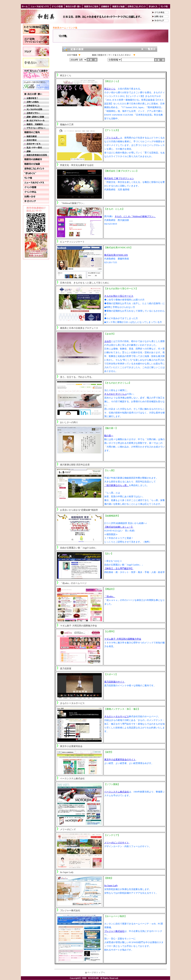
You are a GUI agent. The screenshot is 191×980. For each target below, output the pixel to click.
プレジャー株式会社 (70, 910)
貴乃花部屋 (66, 669)
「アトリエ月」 (112, 138)
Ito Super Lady (67, 872)
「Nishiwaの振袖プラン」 (73, 203)
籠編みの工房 (67, 125)
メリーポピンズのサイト (117, 843)
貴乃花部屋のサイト (114, 682)
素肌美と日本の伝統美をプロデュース (79, 328)
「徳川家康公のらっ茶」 (117, 485)
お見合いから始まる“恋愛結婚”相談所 (79, 510)
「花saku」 (110, 596)
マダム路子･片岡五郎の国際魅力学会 (79, 626)
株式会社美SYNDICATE (116, 255)
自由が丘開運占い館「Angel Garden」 (79, 548)
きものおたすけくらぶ (115, 394)
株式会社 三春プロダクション (119, 178)
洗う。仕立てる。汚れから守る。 (77, 377)
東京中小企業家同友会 (71, 746)
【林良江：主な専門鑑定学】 (119, 568)
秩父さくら (66, 75)
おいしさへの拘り (69, 422)
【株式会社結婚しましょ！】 (119, 527)
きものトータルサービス (72, 703)
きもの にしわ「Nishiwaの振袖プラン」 (135, 216)
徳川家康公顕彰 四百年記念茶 (75, 465)
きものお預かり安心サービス (119, 296)
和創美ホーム (60, 28)
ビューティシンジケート (72, 242)
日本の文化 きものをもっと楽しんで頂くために (85, 283)
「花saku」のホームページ (73, 583)
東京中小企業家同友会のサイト (120, 760)
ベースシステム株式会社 (72, 779)
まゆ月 (108, 341)
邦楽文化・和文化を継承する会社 (77, 165)
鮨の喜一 (109, 436)
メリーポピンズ (68, 829)
